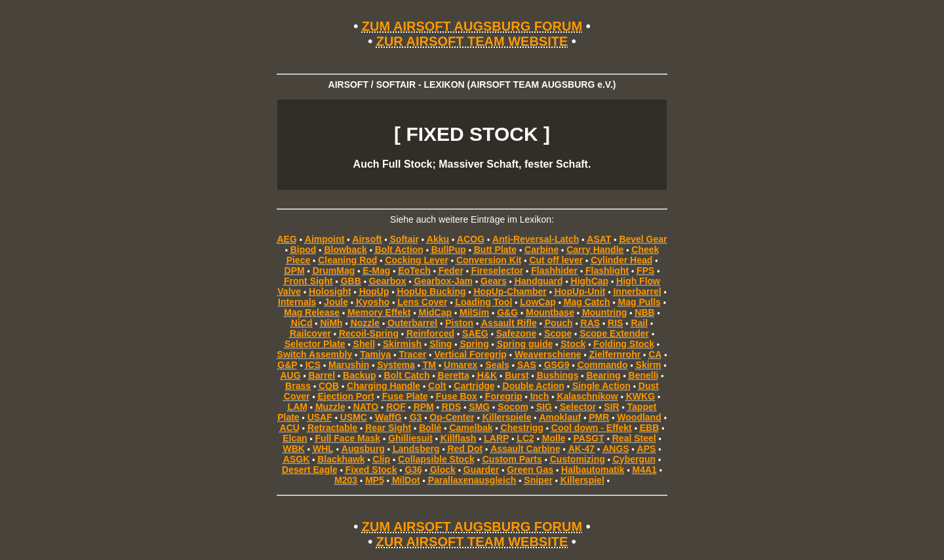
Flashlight (607, 271)
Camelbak (471, 428)
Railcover (310, 333)
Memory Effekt (379, 312)
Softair (404, 239)
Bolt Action (399, 250)
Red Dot (465, 449)
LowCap (538, 302)
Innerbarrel (637, 291)
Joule (336, 302)
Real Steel (634, 438)
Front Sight (308, 281)
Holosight (330, 291)
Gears (494, 281)
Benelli (644, 375)
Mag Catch (587, 302)
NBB (644, 312)
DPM (295, 271)
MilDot (406, 480)
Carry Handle (595, 250)
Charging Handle (383, 386)
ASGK (296, 459)
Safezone (516, 333)
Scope (558, 333)
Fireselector (497, 271)
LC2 (525, 438)
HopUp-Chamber (510, 291)
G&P (287, 365)
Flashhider (554, 271)
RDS (452, 407)
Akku (438, 239)
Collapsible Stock (436, 459)
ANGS (616, 449)
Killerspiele (507, 417)
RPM (424, 407)
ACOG (471, 239)
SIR (611, 407)
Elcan (295, 438)
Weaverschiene (548, 354)
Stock (573, 344)
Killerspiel (582, 480)
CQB (329, 386)
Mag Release (312, 312)
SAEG (475, 333)
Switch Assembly (315, 354)
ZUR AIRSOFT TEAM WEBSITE (472, 41)
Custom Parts (512, 459)
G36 (413, 470)
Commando (603, 365)
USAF (320, 417)
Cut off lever (556, 260)
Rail (639, 323)
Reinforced (430, 333)
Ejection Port (346, 396)
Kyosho (373, 302)
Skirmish (402, 344)
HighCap (590, 281)
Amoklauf (560, 417)
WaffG (388, 417)
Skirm (649, 365)
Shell (364, 344)
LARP (496, 438)
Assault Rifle (509, 323)
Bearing (603, 375)
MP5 (375, 480)
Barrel (322, 375)
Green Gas (530, 470)
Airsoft (367, 239)
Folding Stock (624, 344)
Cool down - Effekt (592, 428)
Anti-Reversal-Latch (536, 239)
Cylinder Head (621, 260)
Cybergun (634, 459)
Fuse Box (457, 396)
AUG (290, 375)
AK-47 (581, 449)
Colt (437, 386)
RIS (615, 323)
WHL (323, 449)
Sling (441, 344)
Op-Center (452, 417)
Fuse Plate (405, 396)
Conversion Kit (489, 260)
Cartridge (474, 386)
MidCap (436, 312)
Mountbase (550, 312)
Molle (554, 438)
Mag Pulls (639, 302)
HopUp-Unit (580, 291)
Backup (360, 375)
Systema (396, 365)
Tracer (412, 354)
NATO (366, 407)
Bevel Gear (643, 239)
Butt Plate (495, 250)
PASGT (589, 438)
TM (429, 365)
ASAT (599, 239)
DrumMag (334, 271)
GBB (351, 281)
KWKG (640, 396)
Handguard (539, 281)
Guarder (481, 470)
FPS (645, 271)
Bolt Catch (407, 375)
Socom (513, 407)
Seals (497, 365)
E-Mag (376, 271)
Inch (540, 396)
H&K (487, 375)
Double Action (534, 386)
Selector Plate (315, 344)
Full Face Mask (348, 438)
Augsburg (363, 449)
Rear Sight (388, 428)
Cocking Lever (416, 260)
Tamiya (375, 354)
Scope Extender (614, 333)
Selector (578, 407)
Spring (474, 344)
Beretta (454, 375)
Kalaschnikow (587, 396)
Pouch (559, 323)
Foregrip (504, 396)
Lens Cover (422, 302)
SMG (479, 407)
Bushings (558, 375)
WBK (294, 449)
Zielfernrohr (615, 354)
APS (647, 449)
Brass (298, 386)
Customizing (578, 459)
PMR (599, 417)
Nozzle (365, 323)
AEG (286, 239)
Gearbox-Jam (443, 281)
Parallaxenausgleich (472, 480)
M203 (346, 480)
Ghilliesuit (410, 438)
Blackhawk (341, 459)
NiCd (302, 323)
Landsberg (416, 449)
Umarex (461, 365)
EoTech (414, 271)
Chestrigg (522, 428)
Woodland (639, 417)
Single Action (601, 386)
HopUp (374, 291)
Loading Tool (483, 302)
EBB (650, 428)
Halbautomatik (593, 470)
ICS (313, 365)
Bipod (304, 250)
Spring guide (525, 344)
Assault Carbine (525, 449)
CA (655, 354)
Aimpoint (325, 239)
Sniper (538, 480)
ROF (396, 407)
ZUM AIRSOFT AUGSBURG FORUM (472, 26)
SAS (527, 365)
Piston (459, 323)
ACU (290, 428)
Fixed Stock (371, 470)
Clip (382, 459)
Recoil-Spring (369, 333)
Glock (443, 470)
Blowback (345, 250)
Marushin (349, 365)
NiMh (331, 323)
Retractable (332, 428)
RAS (591, 323)
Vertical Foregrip (470, 354)
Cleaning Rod (347, 260)
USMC (354, 417)
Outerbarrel (412, 323)
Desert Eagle (310, 470)
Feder (451, 271)
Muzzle (330, 407)
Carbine (541, 250)
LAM (298, 407)
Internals (297, 302)
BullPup (449, 250)
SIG (544, 407)
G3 (416, 417)
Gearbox (388, 281)
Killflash (458, 438)
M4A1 (645, 470)
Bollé (430, 428)
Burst (517, 375)
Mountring (604, 312)
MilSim (474, 312)
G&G (507, 312)
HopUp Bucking (432, 291)
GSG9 (557, 365)
